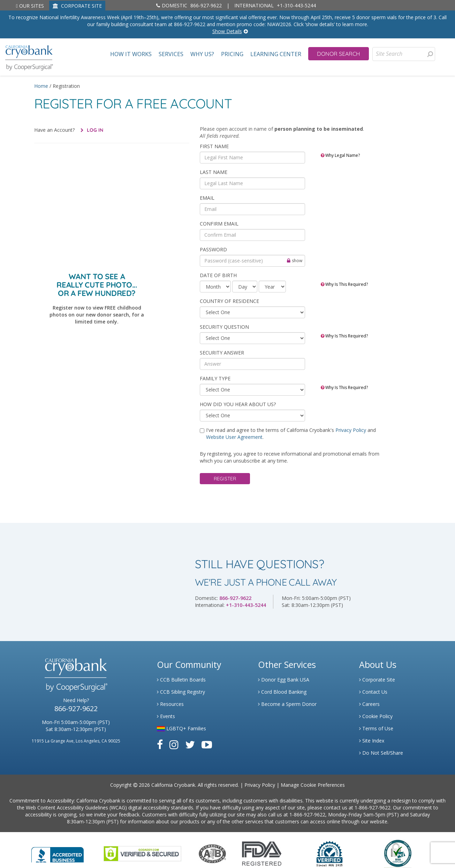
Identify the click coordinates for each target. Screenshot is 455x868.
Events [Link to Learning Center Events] (166, 716)
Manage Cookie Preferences (313, 785)
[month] (215, 287)
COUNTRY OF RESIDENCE (229, 301)
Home (41, 86)
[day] (245, 287)
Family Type (215, 378)
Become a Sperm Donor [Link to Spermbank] (287, 704)
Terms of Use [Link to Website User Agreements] (376, 728)
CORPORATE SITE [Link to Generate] (77, 6)
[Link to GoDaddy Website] (142, 853)
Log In (94, 130)
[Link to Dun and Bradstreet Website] (329, 853)
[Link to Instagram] (174, 744)
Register (225, 479)
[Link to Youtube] (207, 744)
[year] (272, 287)
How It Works (131, 54)
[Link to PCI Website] (397, 853)
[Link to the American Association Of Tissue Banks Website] (212, 853)
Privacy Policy (351, 430)
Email (207, 198)
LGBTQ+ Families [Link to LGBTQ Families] (181, 728)
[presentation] (430, 54)
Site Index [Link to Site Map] (372, 741)
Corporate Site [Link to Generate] (377, 680)
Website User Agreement (234, 437)
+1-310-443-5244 (275, 5)
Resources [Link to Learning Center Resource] (170, 704)
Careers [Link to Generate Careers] (369, 704)
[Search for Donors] (430, 54)
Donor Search (339, 54)
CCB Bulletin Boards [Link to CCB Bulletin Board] (181, 680)
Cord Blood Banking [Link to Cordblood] (282, 692)
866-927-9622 (189, 5)
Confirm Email (219, 224)
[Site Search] (404, 54)
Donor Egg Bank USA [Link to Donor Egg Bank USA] (284, 680)
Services (171, 54)
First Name (214, 146)
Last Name (214, 172)
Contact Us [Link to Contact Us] (373, 692)
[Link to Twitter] (190, 744)
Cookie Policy (376, 716)
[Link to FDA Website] (262, 853)
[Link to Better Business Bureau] (58, 852)
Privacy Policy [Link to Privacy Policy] (260, 785)
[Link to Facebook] (160, 744)
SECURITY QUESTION (224, 327)
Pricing (232, 54)
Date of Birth (218, 275)
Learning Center (276, 54)
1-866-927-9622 (373, 808)
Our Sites (30, 6)
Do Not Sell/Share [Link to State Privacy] (381, 753)
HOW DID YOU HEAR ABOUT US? (238, 404)
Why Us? (202, 54)
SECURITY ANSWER (222, 353)
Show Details (227, 31)
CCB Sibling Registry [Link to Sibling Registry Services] (181, 692)
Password (213, 249)
